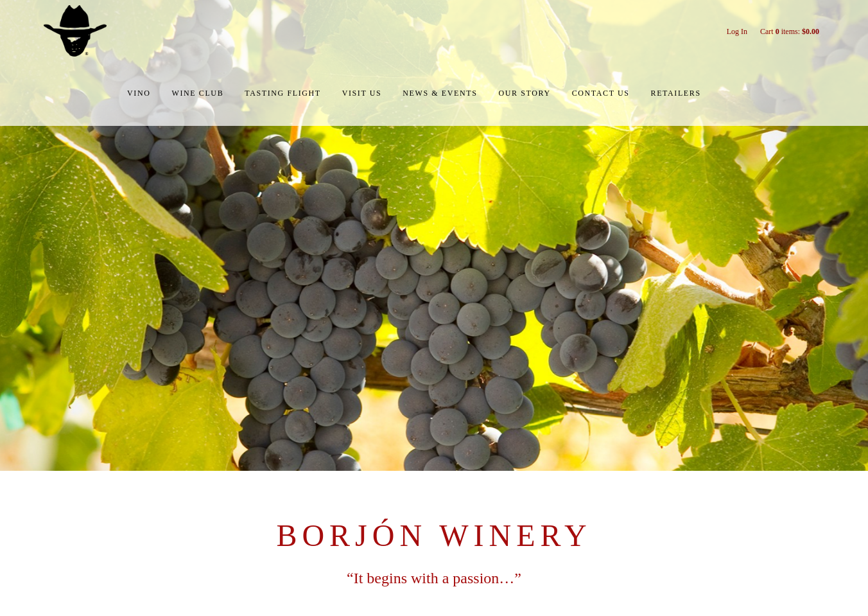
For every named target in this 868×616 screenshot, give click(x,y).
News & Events (440, 93)
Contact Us (601, 93)
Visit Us (362, 93)
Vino (139, 93)
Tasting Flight (282, 93)
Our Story (524, 93)
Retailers (676, 93)
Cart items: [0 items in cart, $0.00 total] (790, 31)
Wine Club (198, 93)
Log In (737, 31)
